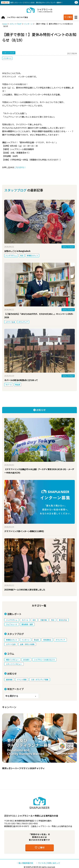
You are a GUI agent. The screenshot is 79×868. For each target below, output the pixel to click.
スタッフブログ (15, 24)
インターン (28, 24)
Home (5, 24)
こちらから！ (20, 167)
